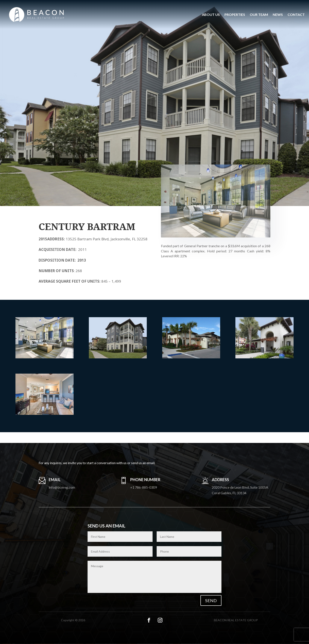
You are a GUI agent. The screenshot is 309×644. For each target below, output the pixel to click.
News (278, 14)
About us (211, 14)
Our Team (259, 14)
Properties (235, 14)
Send (211, 600)
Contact (296, 14)
